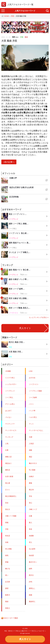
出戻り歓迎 (9, 476)
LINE (31, 371)
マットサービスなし (36, 430)
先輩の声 (13, 178)
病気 (7, 555)
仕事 (7, 450)
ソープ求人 (9, 397)
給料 (31, 569)
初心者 (8, 483)
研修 (7, 562)
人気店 (31, 444)
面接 (31, 595)
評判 (31, 582)
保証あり (8, 463)
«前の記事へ (9, 162)
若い (7, 575)
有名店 (8, 536)
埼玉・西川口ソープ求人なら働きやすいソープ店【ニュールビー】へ (25, 631)
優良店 (8, 470)
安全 (7, 503)
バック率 (32, 411)
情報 (7, 523)
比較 (7, 542)
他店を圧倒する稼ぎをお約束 (21, 187)
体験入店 (8, 457)
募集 (31, 483)
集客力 (8, 595)
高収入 (8, 608)
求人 (31, 542)
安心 (31, 503)
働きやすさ (33, 463)
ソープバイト (34, 384)
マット (31, 424)
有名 (31, 529)
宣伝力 (8, 509)
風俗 (7, 602)
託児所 (8, 582)
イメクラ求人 (10, 378)
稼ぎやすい (33, 562)
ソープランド (10, 391)
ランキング (9, 437)
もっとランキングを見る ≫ (39, 317)
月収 (7, 529)
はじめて (8, 411)
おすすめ (32, 378)
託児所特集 (14, 197)
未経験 (31, 536)
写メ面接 (32, 470)
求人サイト (25, 639)
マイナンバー (10, 424)
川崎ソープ (33, 509)
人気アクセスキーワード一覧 (17, 5)
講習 (7, 588)
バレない (8, 417)
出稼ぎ (31, 476)
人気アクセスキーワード (25, 11)
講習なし (32, 588)
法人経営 (32, 549)
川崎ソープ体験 (11, 516)
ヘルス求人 (33, 417)
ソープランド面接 (35, 391)
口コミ (8, 490)
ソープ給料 (33, 397)
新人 (31, 523)
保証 (31, 457)
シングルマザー (11, 384)
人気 (7, 444)
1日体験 (8, 371)
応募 (31, 516)
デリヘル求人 (10, 404)
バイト (31, 404)
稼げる (8, 569)
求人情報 (8, 549)
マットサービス (11, 430)
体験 (31, 450)
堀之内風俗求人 (11, 496)
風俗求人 (32, 602)
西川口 (31, 575)
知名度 (31, 555)
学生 (31, 496)
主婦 (31, 437)
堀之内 (31, 490)
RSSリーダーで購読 (11, 618)
